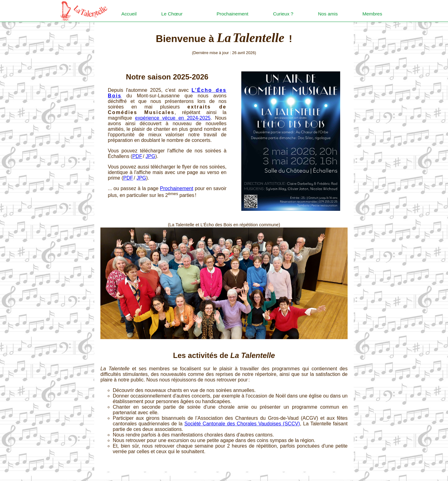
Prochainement (232, 14)
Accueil (129, 14)
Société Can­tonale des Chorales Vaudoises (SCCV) (242, 424)
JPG (150, 156)
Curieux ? (283, 14)
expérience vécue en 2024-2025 (173, 118)
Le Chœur (172, 14)
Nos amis (328, 14)
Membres (373, 14)
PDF (137, 156)
